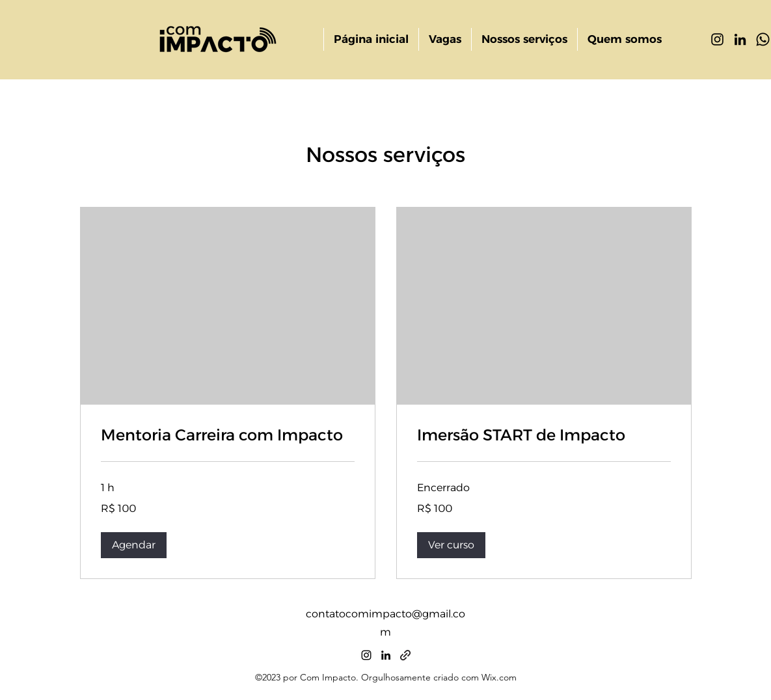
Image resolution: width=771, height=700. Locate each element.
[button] (134, 545)
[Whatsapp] (763, 39)
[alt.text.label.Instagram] (717, 39)
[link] (228, 435)
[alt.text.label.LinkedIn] (740, 39)
